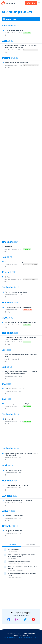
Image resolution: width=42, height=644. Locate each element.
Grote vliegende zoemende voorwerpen (19, 307)
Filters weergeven (10, 19)
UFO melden (7, 638)
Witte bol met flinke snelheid (15, 389)
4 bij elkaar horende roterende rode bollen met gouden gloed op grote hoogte (21, 373)
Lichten (7, 277)
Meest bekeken (30, 544)
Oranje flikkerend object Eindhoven (17, 485)
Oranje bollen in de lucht (13, 531)
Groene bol (9, 419)
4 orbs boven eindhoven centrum (16, 63)
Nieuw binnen (12, 544)
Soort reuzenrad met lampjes (15, 262)
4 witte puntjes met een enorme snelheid (19, 501)
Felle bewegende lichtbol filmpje (16, 292)
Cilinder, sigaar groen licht (14, 30)
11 (8, 460)
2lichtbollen (9, 247)
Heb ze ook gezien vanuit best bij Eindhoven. (20, 404)
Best (6, 33)
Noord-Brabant (13, 33)
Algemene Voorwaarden (26, 638)
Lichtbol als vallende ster (14, 470)
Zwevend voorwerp (13, 550)
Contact (36, 638)
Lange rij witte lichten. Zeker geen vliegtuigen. (20, 322)
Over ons (15, 638)
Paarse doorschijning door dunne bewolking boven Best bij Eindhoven (20, 339)
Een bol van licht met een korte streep (19, 562)
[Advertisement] (21, 154)
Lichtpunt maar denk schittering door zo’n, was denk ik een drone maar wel (21, 46)
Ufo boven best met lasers (14, 516)
